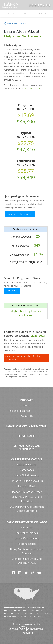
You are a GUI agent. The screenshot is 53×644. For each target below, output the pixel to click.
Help (26, 13)
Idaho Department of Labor (26, 522)
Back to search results (15, 23)
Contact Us (27, 416)
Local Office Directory (27, 538)
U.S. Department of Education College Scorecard (27, 509)
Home (11, 13)
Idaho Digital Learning (27, 475)
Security (25, 613)
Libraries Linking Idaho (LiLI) (27, 481)
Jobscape (26, 400)
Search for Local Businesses (26, 447)
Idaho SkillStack (27, 486)
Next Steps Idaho (27, 465)
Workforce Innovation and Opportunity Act (27, 561)
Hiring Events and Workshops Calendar (27, 551)
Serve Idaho (27, 436)
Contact (42, 13)
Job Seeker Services (27, 533)
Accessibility (9, 613)
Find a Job (27, 527)
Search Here (12, 290)
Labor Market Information (27, 426)
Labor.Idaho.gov (28, 610)
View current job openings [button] (20, 214)
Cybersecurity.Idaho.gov (39, 613)
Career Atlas (27, 470)
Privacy (18, 613)
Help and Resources (19, 411)
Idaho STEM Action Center (27, 492)
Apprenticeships (27, 544)
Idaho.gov (40, 610)
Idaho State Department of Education (27, 499)
